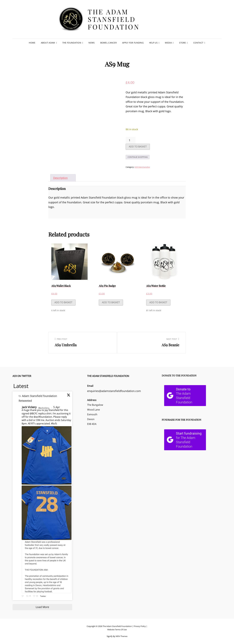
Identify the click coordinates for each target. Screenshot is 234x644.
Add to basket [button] (63, 302)
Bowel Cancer (108, 43)
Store (182, 43)
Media (168, 43)
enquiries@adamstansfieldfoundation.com (114, 391)
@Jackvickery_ (44, 408)
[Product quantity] (131, 140)
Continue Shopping (138, 157)
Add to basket (138, 147)
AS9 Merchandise (142, 167)
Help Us (153, 43)
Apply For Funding (133, 43)
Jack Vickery (29, 407)
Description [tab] (60, 178)
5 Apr (57, 407)
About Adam (48, 43)
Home (32, 43)
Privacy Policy (140, 626)
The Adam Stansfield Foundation (114, 19)
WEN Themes (122, 636)
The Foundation (72, 43)
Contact (198, 43)
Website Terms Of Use (117, 630)
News (92, 43)
